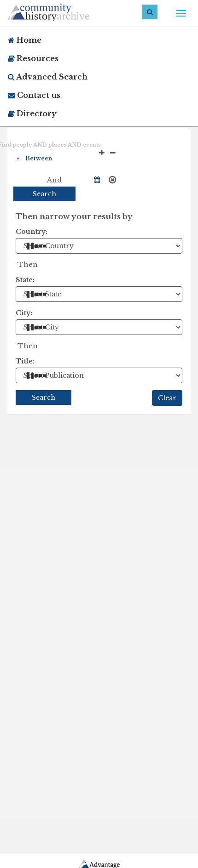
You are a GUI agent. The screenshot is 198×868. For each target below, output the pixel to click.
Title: (25, 361)
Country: (32, 232)
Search (44, 194)
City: (24, 313)
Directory (32, 113)
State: (25, 280)
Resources (33, 58)
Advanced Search (48, 77)
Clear (167, 398)
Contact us (34, 95)
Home (25, 40)
